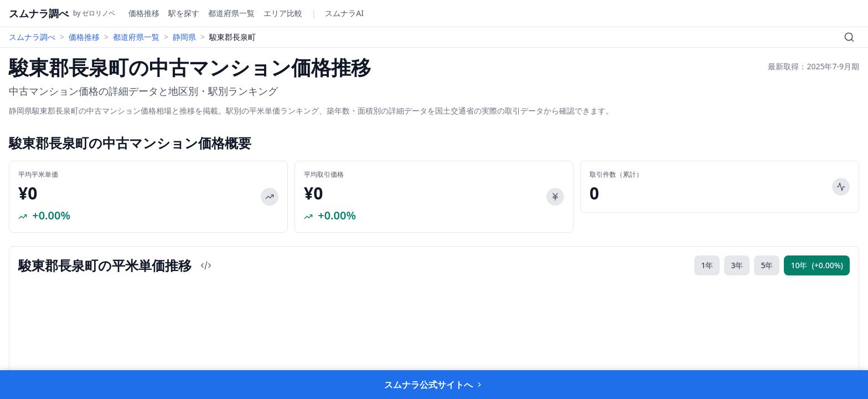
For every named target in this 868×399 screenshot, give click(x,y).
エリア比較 (283, 13)
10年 (817, 265)
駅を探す (184, 13)
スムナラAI (344, 13)
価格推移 (144, 13)
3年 (737, 265)
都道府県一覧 (231, 13)
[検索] (849, 37)
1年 (707, 265)
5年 (767, 265)
